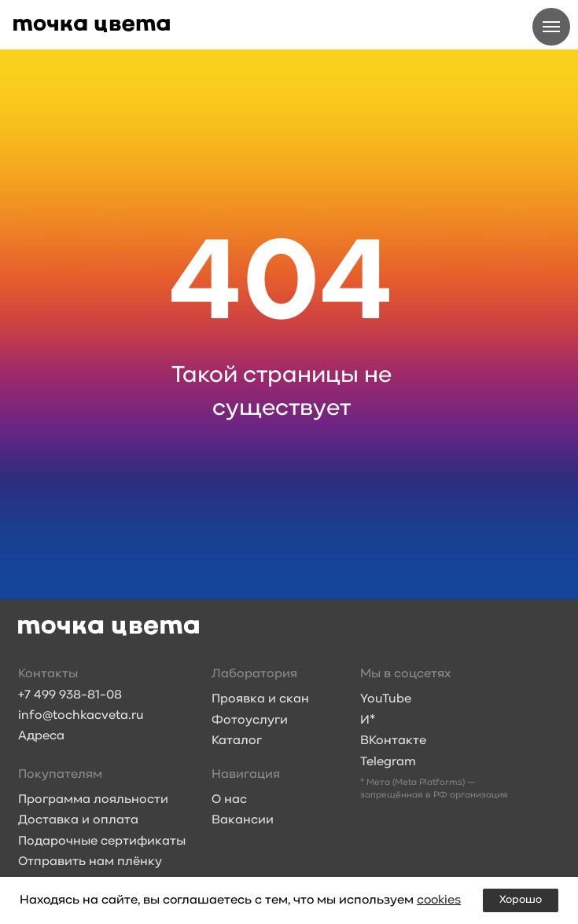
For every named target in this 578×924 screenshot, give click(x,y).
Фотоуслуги (250, 720)
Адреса (41, 736)
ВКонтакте (393, 741)
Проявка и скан (260, 699)
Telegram (388, 762)
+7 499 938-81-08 (70, 695)
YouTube (386, 699)
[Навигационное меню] (551, 27)
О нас (229, 800)
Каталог (237, 741)
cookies (439, 900)
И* (368, 720)
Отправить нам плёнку (90, 862)
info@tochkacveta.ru (81, 716)
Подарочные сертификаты (102, 841)
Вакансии (243, 820)
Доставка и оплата (78, 820)
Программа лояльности (93, 800)
